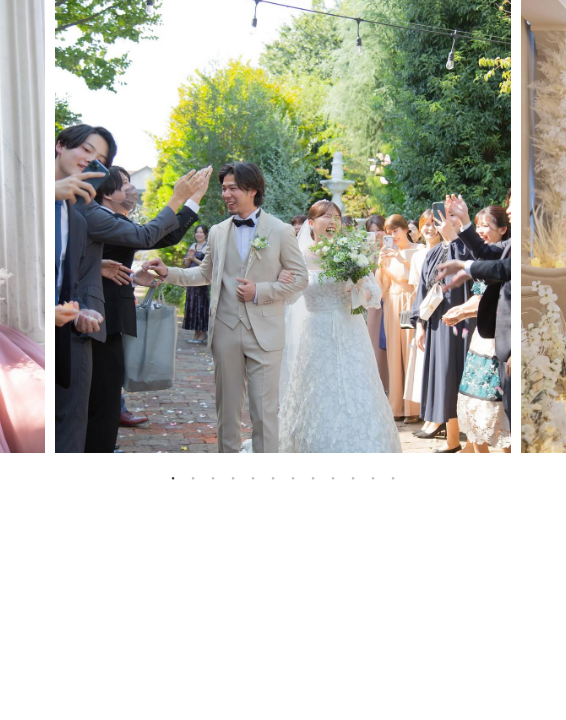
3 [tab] (213, 478)
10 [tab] (353, 478)
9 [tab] (333, 478)
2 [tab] (193, 478)
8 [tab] (313, 478)
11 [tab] (373, 478)
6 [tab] (273, 478)
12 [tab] (393, 478)
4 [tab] (233, 478)
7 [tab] (293, 478)
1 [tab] (173, 478)
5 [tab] (253, 478)
